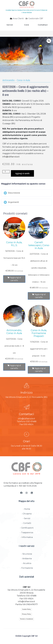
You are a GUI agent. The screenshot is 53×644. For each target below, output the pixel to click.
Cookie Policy (26, 609)
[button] (26, 193)
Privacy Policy (26, 614)
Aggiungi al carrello (22, 173)
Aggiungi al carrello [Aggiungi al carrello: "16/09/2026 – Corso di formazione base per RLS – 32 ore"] (15, 279)
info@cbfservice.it (11, 157)
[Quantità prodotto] (6, 172)
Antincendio (8, 80)
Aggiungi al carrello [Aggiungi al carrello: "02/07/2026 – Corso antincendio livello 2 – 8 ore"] (15, 367)
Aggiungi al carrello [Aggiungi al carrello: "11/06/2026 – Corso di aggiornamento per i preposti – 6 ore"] (40, 370)
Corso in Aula (23, 80)
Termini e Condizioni (26, 619)
